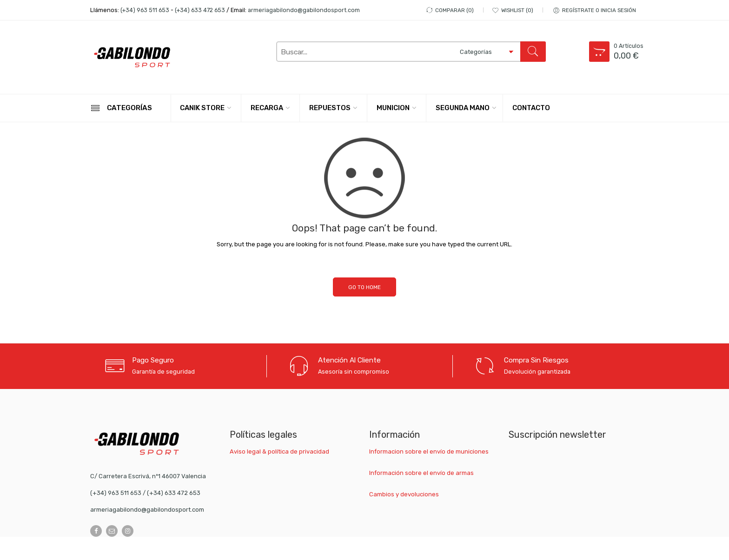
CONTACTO (531, 108)
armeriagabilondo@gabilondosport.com (304, 10)
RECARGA (267, 108)
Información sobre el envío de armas (421, 473)
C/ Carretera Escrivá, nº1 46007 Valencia (148, 476)
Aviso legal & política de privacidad (279, 451)
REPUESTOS (330, 108)
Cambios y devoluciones (404, 494)
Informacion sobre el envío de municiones (429, 451)
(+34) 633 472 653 (200, 10)
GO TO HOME (364, 287)
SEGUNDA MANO (463, 108)
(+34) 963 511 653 (145, 10)
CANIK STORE (202, 108)
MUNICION (393, 108)
